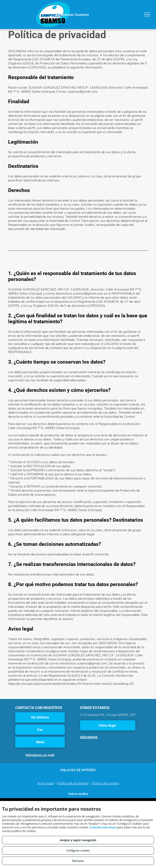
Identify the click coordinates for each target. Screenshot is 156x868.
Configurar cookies (78, 850)
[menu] (147, 14)
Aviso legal (45, 783)
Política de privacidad (73, 783)
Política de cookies (105, 783)
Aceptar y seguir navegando (78, 840)
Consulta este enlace (103, 827)
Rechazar (78, 861)
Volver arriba (78, 794)
